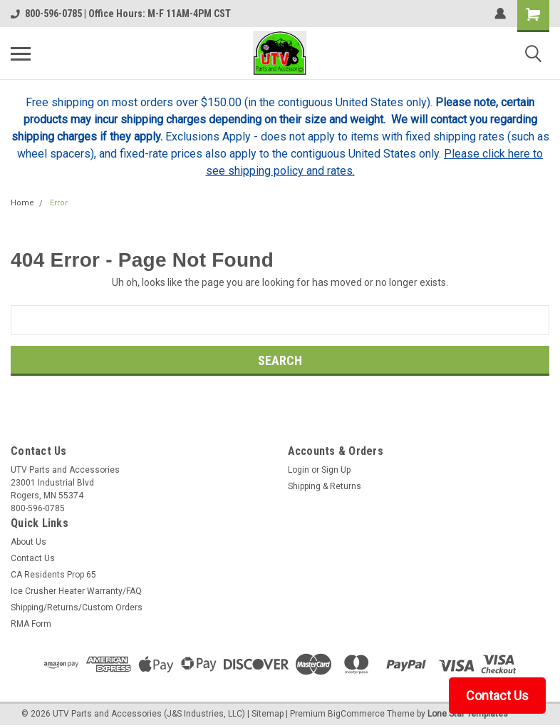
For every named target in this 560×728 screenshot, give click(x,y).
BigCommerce (356, 714)
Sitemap (268, 714)
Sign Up (336, 470)
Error (59, 203)
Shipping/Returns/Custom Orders (77, 607)
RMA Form (31, 624)
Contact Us (33, 558)
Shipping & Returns (325, 486)
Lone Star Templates (468, 714)
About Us (28, 542)
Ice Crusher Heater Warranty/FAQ (76, 591)
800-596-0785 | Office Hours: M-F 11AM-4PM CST (121, 14)
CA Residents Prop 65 (53, 575)
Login (299, 470)
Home (22, 203)
